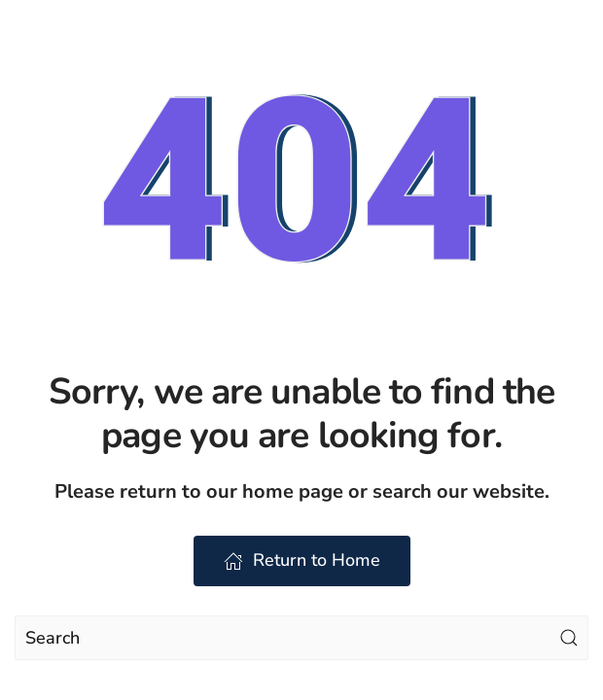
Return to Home (302, 560)
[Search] (301, 638)
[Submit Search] (569, 638)
